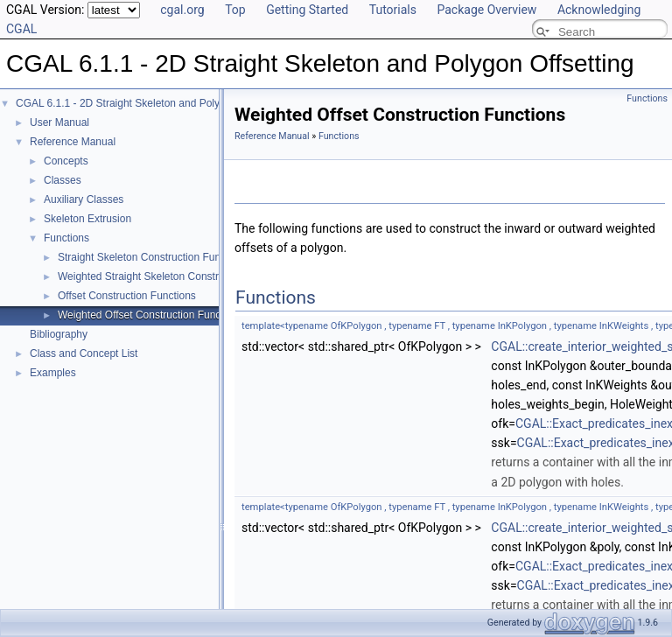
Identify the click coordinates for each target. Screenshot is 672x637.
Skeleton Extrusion (87, 219)
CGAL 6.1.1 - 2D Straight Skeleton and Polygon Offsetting (150, 103)
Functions (66, 238)
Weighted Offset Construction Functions (150, 315)
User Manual (59, 122)
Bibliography (59, 334)
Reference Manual (73, 142)
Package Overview (486, 10)
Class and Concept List (84, 353)
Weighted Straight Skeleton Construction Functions (176, 276)
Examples (53, 373)
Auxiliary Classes (84, 199)
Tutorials (393, 10)
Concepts (66, 161)
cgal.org (182, 10)
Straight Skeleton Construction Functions (153, 257)
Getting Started (307, 10)
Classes (63, 180)
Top (235, 10)
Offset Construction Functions (127, 296)
